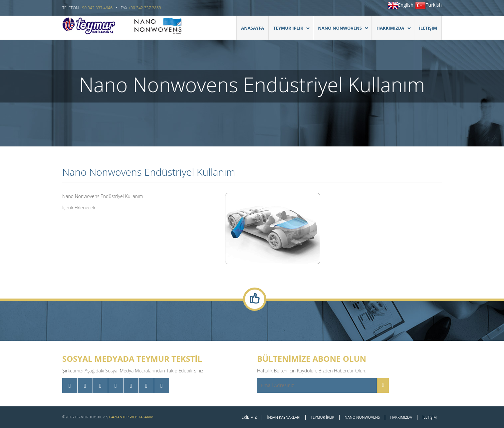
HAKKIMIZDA (391, 31)
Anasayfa (252, 28)
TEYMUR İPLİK (289, 31)
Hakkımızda (401, 417)
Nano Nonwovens (341, 31)
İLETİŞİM (428, 28)
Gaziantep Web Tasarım (131, 417)
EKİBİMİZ (249, 417)
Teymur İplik (322, 417)
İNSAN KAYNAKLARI (284, 417)
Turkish (434, 5)
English (406, 5)
